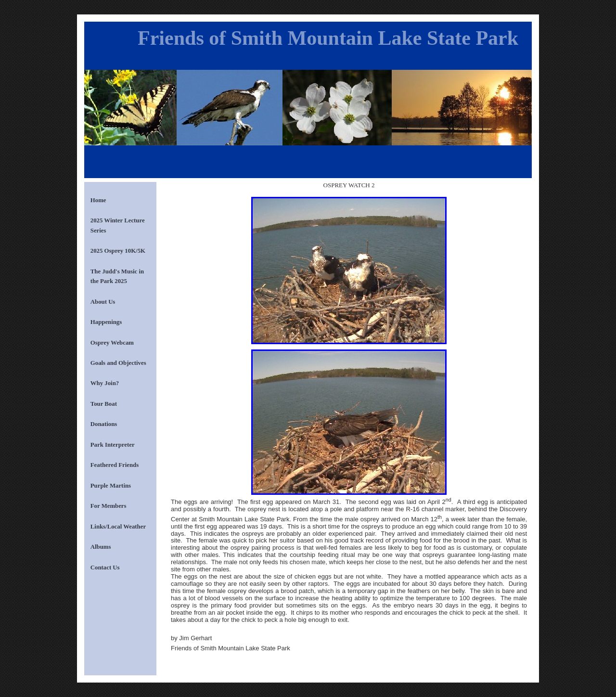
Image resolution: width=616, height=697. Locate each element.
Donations (104, 424)
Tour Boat (104, 404)
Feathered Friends (115, 465)
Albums (101, 547)
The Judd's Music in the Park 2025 (117, 276)
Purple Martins (111, 486)
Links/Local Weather (118, 527)
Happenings (106, 322)
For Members (109, 506)
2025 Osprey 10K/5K (118, 251)
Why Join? (105, 383)
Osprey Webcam (112, 343)
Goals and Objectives (118, 363)
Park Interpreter (113, 445)
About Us (103, 302)
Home (98, 200)
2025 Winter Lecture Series (118, 225)
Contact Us (105, 568)
